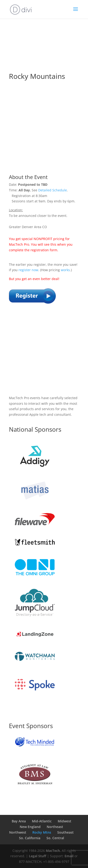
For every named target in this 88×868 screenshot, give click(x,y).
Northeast (55, 827)
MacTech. (53, 851)
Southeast (65, 832)
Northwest (18, 832)
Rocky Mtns (42, 832)
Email (69, 856)
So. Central (55, 838)
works (65, 270)
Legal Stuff (38, 856)
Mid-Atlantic (42, 821)
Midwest (65, 821)
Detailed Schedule (53, 190)
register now (28, 270)
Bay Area (19, 821)
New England (30, 827)
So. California (30, 838)
